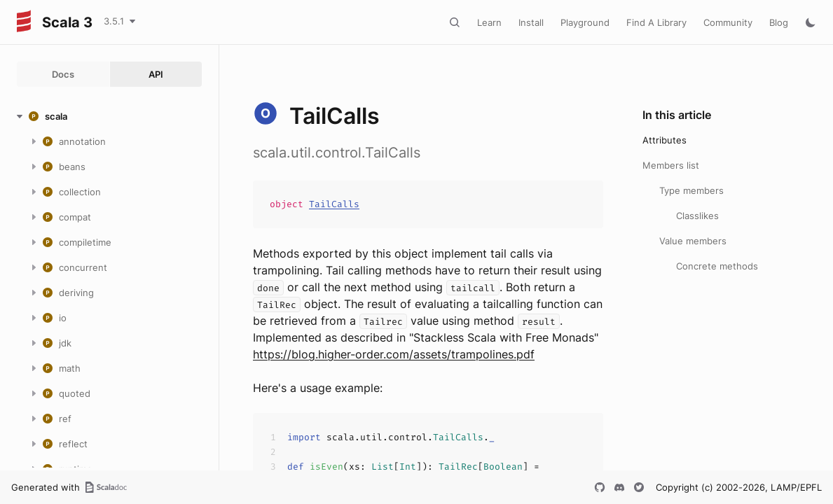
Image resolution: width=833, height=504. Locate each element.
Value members (693, 241)
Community (728, 22)
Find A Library (656, 22)
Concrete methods (717, 266)
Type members (691, 190)
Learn (489, 22)
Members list (671, 165)
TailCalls (334, 204)
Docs (63, 74)
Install (531, 22)
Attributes (665, 140)
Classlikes (697, 216)
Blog (779, 22)
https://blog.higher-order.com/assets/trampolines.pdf (394, 354)
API (156, 74)
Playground (585, 22)
